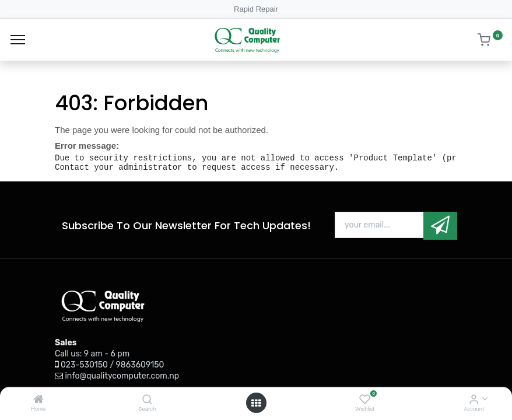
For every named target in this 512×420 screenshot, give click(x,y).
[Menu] (18, 40)
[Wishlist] (365, 400)
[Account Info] (474, 400)
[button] (440, 225)
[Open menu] (256, 403)
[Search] (147, 400)
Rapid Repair (256, 9)
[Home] (38, 400)
